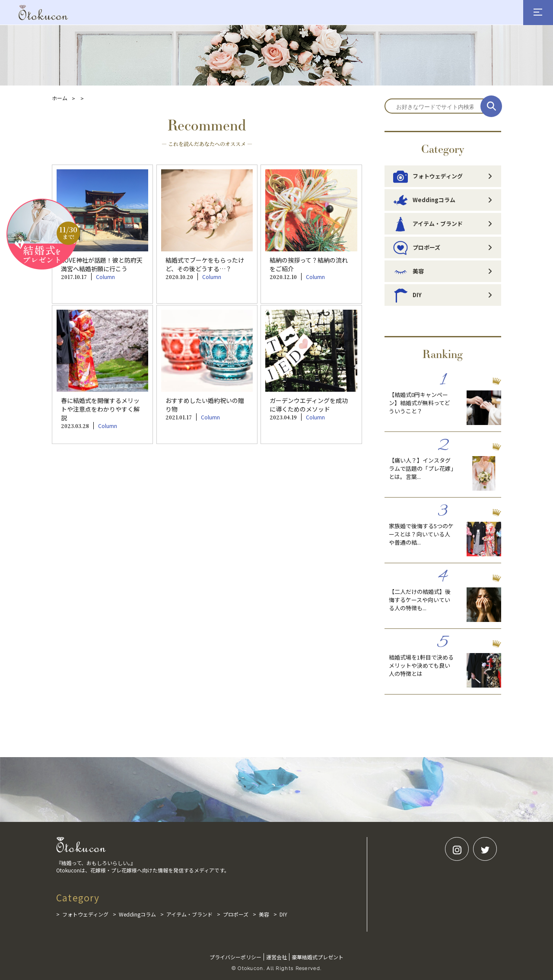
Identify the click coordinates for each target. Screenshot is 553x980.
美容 (408, 271)
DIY (407, 295)
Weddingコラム (424, 200)
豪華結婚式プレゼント (318, 957)
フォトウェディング (428, 176)
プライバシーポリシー (235, 957)
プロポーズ (417, 247)
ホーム (60, 98)
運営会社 (276, 957)
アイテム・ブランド (428, 224)
